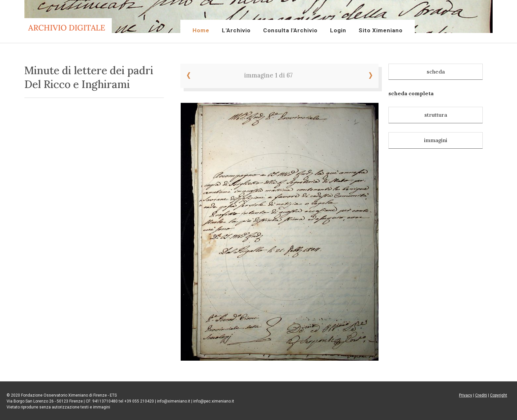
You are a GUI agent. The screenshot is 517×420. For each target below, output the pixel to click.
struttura (436, 115)
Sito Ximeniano (381, 30)
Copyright (499, 395)
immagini (436, 140)
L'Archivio (236, 30)
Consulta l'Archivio (290, 30)
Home (201, 30)
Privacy (466, 395)
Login (338, 30)
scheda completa (411, 93)
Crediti (481, 395)
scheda (436, 72)
